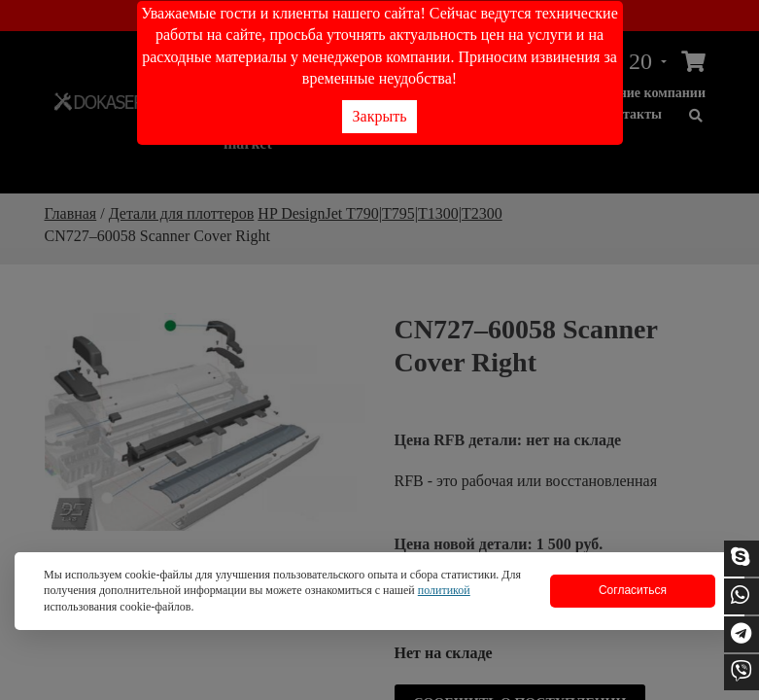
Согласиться (633, 590)
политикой (444, 590)
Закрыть (380, 116)
